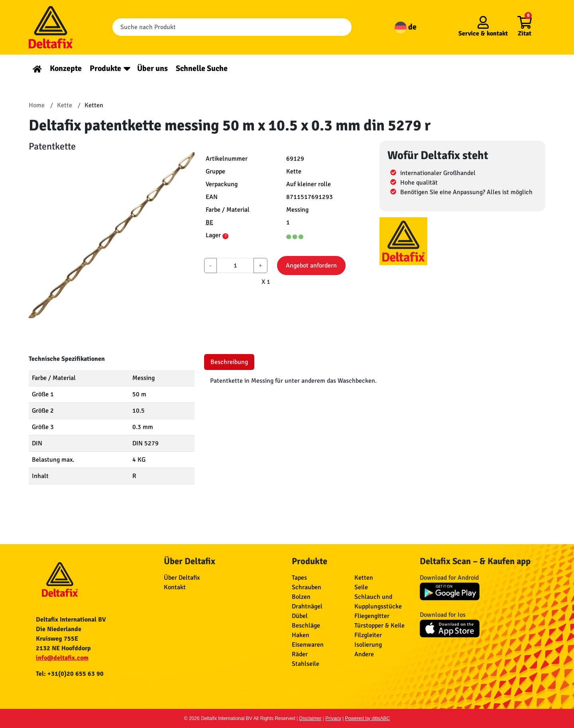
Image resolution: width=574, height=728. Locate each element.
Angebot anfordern (311, 266)
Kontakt (175, 587)
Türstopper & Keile (379, 626)
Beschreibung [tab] (229, 362)
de (406, 27)
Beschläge (306, 626)
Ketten (364, 578)
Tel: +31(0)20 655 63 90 (70, 674)
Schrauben (307, 587)
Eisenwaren (308, 645)
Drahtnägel (307, 606)
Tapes (299, 578)
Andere (364, 654)
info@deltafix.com (62, 658)
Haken (301, 635)
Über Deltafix (182, 578)
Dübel (300, 616)
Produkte (105, 68)
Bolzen (301, 597)
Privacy (333, 718)
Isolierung (368, 645)
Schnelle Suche (202, 68)
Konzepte (66, 68)
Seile (361, 587)
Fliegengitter (372, 616)
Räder (300, 654)
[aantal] (235, 266)
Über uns (152, 68)
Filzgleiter (368, 635)
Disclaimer (311, 718)
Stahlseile (306, 664)
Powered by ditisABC (368, 718)
